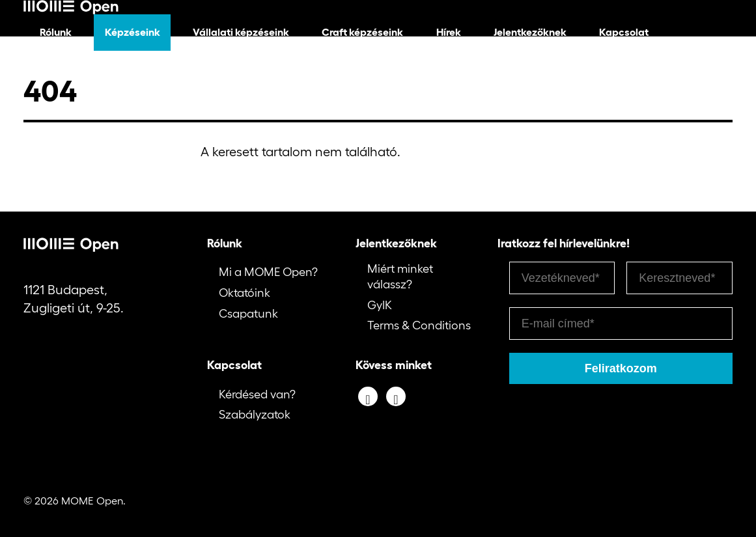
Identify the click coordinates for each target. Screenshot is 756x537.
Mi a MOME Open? (268, 272)
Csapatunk (248, 314)
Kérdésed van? (257, 394)
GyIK (380, 305)
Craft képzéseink (362, 32)
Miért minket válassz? (400, 276)
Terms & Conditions (419, 325)
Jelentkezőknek (530, 32)
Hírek (449, 32)
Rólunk (56, 32)
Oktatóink (245, 293)
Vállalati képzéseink (241, 32)
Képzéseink (133, 32)
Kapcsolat (624, 32)
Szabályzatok (255, 415)
